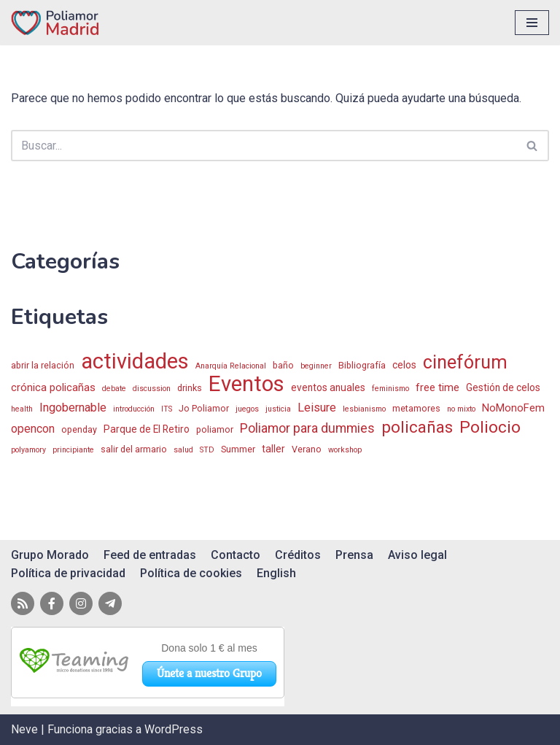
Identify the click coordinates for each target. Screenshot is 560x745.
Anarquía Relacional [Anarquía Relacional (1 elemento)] (231, 366)
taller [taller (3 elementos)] (273, 449)
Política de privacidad (68, 573)
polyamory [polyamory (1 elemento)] (28, 450)
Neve (24, 729)
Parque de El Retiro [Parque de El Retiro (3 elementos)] (147, 429)
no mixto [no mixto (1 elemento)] (461, 409)
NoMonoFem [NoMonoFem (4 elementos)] (513, 408)
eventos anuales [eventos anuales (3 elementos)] (328, 387)
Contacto (236, 555)
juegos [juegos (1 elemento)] (247, 409)
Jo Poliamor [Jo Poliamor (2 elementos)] (204, 408)
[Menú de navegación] (532, 23)
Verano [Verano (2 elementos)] (307, 449)
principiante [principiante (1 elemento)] (73, 450)
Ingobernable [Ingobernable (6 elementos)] (73, 408)
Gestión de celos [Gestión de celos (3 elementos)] (503, 387)
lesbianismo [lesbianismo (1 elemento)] (364, 409)
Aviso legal (417, 555)
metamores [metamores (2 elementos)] (416, 408)
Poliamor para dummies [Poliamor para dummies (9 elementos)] (307, 428)
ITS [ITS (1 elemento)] (167, 409)
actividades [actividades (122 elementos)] (135, 362)
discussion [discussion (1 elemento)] (152, 389)
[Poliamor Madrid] (55, 23)
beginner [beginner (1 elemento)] (316, 366)
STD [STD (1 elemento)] (207, 450)
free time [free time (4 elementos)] (437, 387)
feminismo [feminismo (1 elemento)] (390, 389)
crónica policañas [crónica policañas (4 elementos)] (53, 387)
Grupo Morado (50, 555)
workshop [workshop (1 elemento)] (345, 450)
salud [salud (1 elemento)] (183, 450)
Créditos (298, 555)
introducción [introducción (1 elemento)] (134, 409)
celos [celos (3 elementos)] (404, 365)
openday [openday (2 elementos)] (79, 429)
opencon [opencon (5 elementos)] (33, 429)
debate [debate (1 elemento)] (114, 389)
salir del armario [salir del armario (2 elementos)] (134, 449)
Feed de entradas (150, 555)
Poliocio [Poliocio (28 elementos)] (490, 428)
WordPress (174, 729)
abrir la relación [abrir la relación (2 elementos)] (43, 365)
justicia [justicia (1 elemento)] (278, 409)
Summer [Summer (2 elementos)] (238, 449)
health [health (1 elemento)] (22, 409)
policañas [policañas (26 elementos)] (417, 427)
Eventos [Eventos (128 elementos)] (246, 385)
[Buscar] (264, 146)
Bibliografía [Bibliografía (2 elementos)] (362, 365)
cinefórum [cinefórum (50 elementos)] (465, 363)
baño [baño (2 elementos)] (283, 365)
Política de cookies (191, 573)
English (276, 573)
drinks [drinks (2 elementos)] (190, 388)
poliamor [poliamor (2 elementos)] (215, 429)
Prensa (354, 555)
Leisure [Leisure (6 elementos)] (317, 408)
